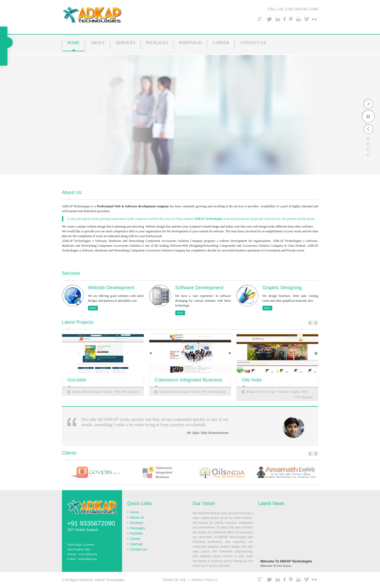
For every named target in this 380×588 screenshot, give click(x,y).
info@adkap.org (87, 559)
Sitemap (136, 544)
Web (118, 392)
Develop (87, 392)
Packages (138, 528)
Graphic (108, 392)
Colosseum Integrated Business (189, 380)
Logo (98, 392)
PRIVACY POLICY (205, 580)
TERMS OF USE (174, 580)
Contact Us (139, 549)
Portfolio (136, 533)
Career (135, 539)
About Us (137, 517)
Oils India (252, 380)
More (93, 308)
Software (283, 392)
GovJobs (77, 380)
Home (135, 512)
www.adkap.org (88, 554)
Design (76, 392)
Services (137, 523)
